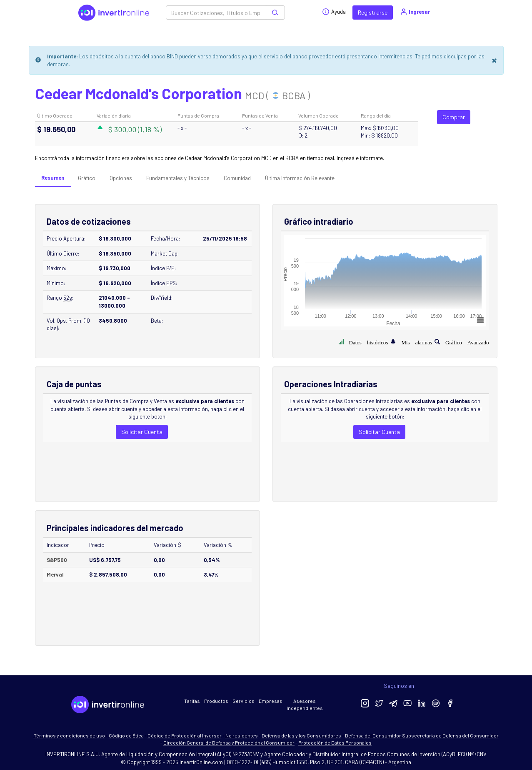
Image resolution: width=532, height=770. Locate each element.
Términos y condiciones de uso (69, 735)
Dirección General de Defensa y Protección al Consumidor (229, 742)
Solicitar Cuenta (142, 432)
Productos (216, 701)
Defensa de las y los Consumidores (301, 735)
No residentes (242, 735)
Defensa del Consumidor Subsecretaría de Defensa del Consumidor (422, 735)
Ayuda (334, 12)
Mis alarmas (417, 342)
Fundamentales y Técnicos (178, 178)
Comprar (454, 117)
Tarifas (192, 701)
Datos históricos (369, 342)
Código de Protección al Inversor (185, 735)
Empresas (271, 701)
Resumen (53, 178)
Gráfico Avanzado (467, 342)
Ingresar (415, 12)
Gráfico (87, 178)
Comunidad (237, 178)
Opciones (121, 178)
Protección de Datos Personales (335, 742)
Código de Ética (126, 735)
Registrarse (373, 12)
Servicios (244, 701)
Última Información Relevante (300, 178)
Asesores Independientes (305, 704)
